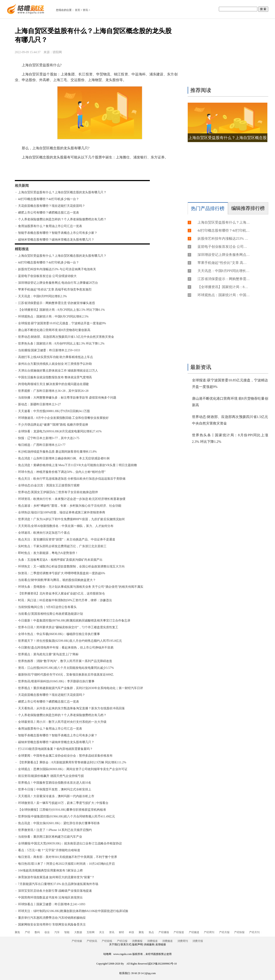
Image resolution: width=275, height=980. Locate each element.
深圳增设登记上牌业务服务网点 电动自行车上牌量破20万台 (58, 283)
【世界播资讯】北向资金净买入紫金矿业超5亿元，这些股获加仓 (62, 594)
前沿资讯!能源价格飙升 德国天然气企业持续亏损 (51, 776)
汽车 (57, 932)
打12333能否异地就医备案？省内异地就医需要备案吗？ (55, 749)
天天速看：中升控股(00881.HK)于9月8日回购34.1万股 (54, 411)
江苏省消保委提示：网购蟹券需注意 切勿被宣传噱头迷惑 (57, 303)
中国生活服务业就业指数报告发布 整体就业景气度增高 (55, 377)
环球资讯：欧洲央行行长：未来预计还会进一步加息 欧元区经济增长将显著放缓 (72, 499)
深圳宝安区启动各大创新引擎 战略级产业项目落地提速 (55, 891)
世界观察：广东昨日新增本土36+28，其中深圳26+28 (53, 391)
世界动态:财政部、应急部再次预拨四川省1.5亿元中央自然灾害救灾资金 (66, 337)
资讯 (85, 10)
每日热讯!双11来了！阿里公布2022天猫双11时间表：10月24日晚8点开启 (67, 864)
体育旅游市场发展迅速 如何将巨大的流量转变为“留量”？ (56, 877)
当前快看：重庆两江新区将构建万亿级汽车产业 (50, 837)
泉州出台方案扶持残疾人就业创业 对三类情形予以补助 (55, 364)
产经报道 (179, 932)
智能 (67, 932)
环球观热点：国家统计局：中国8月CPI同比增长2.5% (53, 317)
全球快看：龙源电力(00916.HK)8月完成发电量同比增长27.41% (60, 431)
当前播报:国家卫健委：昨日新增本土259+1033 (49, 350)
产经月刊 (254, 932)
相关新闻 (22, 186)
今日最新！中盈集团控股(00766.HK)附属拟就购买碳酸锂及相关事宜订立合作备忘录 (74, 621)
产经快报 (239, 932)
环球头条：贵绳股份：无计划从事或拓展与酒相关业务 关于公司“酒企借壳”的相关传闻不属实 (81, 587)
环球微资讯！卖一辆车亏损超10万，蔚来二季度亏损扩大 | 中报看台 (63, 803)
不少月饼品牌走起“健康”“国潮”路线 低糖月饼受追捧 (53, 425)
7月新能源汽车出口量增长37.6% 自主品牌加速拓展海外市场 (58, 884)
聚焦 (17, 932)
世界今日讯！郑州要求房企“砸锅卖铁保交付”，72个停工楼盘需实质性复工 (68, 627)
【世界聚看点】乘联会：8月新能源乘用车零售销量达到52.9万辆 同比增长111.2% (72, 762)
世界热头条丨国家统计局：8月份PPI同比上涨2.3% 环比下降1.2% (61, 344)
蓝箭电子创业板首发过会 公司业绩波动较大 (47, 276)
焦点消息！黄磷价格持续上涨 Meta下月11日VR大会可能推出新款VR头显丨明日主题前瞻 (78, 465)
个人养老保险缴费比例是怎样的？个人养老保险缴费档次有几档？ (62, 219)
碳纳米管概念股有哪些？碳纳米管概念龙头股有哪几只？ (56, 240)
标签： (26, 170)
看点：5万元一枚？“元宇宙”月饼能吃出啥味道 (49, 850)
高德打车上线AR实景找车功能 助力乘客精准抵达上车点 (56, 357)
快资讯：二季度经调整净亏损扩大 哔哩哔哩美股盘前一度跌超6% (62, 573)
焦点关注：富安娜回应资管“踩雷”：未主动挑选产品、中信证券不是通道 (67, 539)
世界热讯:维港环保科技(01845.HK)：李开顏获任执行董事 (56, 681)
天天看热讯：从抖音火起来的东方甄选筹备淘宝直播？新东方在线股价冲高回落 (71, 708)
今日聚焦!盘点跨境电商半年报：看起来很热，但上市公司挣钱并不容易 (66, 648)
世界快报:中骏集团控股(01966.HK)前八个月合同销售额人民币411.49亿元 (67, 816)
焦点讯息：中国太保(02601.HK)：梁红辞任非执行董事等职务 (59, 823)
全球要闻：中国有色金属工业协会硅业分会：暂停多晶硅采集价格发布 (65, 756)
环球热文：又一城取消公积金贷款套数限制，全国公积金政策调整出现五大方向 (71, 566)
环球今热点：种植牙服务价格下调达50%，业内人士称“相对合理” (62, 472)
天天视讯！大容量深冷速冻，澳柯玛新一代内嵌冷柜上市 (56, 796)
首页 (78, 10)
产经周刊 (209, 932)
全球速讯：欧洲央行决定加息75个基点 (44, 533)
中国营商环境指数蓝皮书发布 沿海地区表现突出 (51, 898)
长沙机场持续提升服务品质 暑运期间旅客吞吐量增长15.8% (57, 452)
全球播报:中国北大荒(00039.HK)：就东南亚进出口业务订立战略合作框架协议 (70, 843)
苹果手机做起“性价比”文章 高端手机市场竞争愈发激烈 (55, 290)
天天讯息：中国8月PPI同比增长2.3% (42, 296)
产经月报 (224, 932)
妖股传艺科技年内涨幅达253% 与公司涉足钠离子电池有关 (57, 269)
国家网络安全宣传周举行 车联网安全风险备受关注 (52, 925)
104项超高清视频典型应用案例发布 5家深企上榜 (51, 870)
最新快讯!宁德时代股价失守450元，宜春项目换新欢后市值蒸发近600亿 (66, 675)
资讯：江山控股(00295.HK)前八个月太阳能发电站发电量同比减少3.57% (66, 668)
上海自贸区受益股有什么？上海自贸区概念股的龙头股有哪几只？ (62, 192)
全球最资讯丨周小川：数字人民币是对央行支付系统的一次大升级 (62, 722)
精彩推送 (22, 249)
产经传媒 (77, 941)
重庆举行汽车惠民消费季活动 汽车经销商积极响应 (52, 918)
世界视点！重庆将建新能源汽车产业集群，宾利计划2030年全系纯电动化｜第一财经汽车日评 (81, 688)
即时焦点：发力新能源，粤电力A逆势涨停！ (48, 553)
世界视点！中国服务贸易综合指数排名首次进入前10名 (55, 783)
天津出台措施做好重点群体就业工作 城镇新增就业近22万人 (58, 371)
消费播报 (137, 941)
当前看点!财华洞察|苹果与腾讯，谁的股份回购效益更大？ (57, 580)
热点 (151, 932)
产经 (27, 932)
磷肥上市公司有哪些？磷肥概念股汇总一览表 (49, 213)
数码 (37, 932)
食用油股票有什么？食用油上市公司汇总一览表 (50, 226)
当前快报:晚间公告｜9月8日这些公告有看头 (47, 607)
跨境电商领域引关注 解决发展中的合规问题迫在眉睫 (54, 384)
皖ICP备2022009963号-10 (163, 964)
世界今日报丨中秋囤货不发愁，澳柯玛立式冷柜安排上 (55, 789)
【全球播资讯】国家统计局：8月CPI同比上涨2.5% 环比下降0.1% (62, 310)
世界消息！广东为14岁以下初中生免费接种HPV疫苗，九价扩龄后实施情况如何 (71, 519)
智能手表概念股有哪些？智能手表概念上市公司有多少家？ (58, 233)
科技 (132, 932)
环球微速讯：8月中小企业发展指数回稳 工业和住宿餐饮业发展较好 (63, 418)
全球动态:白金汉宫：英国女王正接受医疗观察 (49, 485)
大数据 (78, 932)
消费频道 (167, 941)
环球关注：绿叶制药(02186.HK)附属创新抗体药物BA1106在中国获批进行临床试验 (73, 911)
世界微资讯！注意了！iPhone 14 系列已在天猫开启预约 (55, 830)
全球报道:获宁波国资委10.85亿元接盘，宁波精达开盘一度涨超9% (62, 323)
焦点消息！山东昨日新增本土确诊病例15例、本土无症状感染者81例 (64, 458)
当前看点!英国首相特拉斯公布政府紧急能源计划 (51, 614)
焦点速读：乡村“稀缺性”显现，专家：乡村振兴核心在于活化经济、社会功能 (70, 506)
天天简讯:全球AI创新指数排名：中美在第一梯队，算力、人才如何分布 (66, 526)
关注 (102, 932)
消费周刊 (183, 941)
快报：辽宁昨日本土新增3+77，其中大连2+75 (49, 438)
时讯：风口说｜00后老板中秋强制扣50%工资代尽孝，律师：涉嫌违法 (65, 600)
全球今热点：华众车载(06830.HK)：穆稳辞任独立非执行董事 (59, 634)
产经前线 (107, 941)
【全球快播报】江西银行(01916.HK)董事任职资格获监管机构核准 (62, 810)
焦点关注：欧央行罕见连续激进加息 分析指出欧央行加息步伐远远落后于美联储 (72, 479)
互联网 (91, 932)
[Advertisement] (227, 54)
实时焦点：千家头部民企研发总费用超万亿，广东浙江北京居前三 (62, 546)
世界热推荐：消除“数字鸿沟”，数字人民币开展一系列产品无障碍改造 (65, 661)
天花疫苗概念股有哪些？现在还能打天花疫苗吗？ (52, 206)
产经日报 (122, 941)
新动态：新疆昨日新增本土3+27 (40, 404)
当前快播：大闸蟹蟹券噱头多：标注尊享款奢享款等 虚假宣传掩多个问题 (67, 398)
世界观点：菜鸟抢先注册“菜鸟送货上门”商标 (48, 654)
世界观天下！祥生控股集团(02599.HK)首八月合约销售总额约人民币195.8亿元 (70, 641)
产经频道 (194, 932)
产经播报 (164, 932)
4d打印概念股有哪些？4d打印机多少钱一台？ (49, 199)
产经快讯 (92, 941)
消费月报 (198, 941)
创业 (47, 932)
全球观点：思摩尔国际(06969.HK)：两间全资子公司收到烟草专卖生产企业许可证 (73, 769)
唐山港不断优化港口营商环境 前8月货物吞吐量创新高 (54, 330)
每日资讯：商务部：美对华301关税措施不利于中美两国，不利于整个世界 (68, 857)
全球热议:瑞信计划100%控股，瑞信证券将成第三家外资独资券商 (62, 512)
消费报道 (152, 941)
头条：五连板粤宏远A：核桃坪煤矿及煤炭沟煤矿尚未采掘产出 (60, 560)
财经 (121, 932)
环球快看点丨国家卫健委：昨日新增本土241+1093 (52, 904)
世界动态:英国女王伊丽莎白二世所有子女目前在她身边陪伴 (58, 492)
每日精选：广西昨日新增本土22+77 (42, 445)
